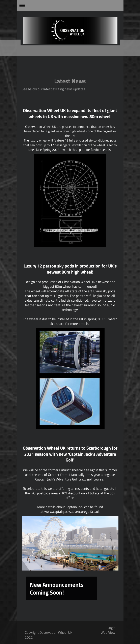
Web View (108, 632)
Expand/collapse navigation (70, 5)
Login (111, 628)
